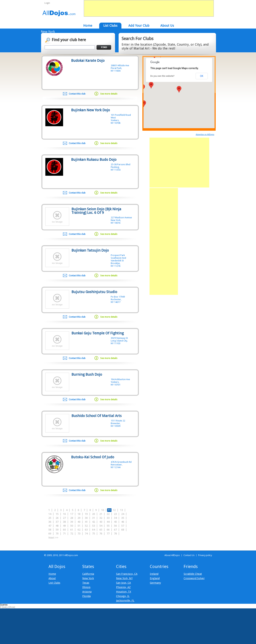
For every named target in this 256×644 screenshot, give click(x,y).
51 (79, 526)
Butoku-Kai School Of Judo (93, 457)
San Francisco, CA (127, 574)
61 (72, 530)
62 (79, 530)
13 (121, 510)
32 (101, 518)
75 (94, 534)
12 (114, 510)
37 (57, 522)
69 (50, 534)
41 (86, 522)
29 (79, 518)
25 (50, 518)
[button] (179, 89)
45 (115, 522)
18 (79, 514)
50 (72, 526)
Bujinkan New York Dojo (90, 110)
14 (50, 514)
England (155, 578)
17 (72, 514)
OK (202, 76)
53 (94, 526)
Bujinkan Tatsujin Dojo (90, 250)
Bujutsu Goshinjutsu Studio (94, 292)
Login (47, 3)
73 (79, 534)
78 (115, 534)
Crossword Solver (194, 578)
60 (64, 530)
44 (108, 522)
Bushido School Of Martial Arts (97, 416)
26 (57, 518)
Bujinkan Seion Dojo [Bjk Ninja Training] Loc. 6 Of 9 (96, 211)
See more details (109, 94)
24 (123, 514)
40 (79, 522)
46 (123, 522)
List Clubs (54, 583)
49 (64, 526)
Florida (86, 596)
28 (72, 518)
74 (86, 534)
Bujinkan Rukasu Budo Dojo (94, 160)
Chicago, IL (123, 596)
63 (86, 530)
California (88, 574)
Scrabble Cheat (193, 574)
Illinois (86, 587)
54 (101, 526)
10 (103, 510)
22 (108, 514)
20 (94, 514)
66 (108, 530)
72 (72, 534)
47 (50, 526)
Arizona (87, 592)
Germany (155, 583)
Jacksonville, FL (125, 601)
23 (115, 514)
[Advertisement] (179, 163)
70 (57, 534)
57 (123, 526)
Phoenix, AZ (123, 587)
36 (50, 522)
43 (101, 522)
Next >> (53, 538)
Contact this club (77, 94)
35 (123, 518)
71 (64, 534)
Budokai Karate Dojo (88, 61)
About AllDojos (172, 555)
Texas (86, 583)
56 (115, 526)
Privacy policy (205, 555)
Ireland (154, 574)
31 (94, 518)
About (52, 578)
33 (108, 518)
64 (94, 530)
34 (115, 518)
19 (86, 514)
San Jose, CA (123, 583)
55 (108, 526)
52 (86, 526)
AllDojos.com (59, 13)
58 (50, 530)
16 (64, 514)
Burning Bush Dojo (87, 374)
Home (52, 574)
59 (57, 530)
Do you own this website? (162, 76)
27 (64, 518)
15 (57, 514)
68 (123, 530)
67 (115, 530)
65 (101, 530)
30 (86, 518)
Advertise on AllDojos (205, 134)
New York (88, 578)
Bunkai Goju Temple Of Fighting (98, 333)
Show (12, 607)
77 (108, 534)
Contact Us (189, 555)
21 (101, 514)
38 (64, 522)
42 (94, 522)
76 (101, 534)
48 (57, 526)
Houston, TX (124, 592)
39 (72, 522)
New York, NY (124, 578)
